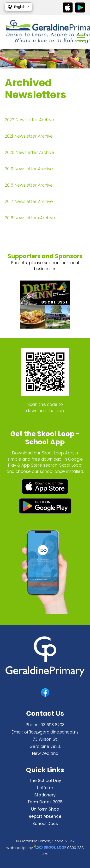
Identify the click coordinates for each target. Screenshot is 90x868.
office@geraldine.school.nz (51, 732)
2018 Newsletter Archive (29, 185)
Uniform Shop (45, 809)
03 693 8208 (53, 725)
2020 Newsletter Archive (29, 153)
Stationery (45, 795)
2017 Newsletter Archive (29, 202)
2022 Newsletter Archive (29, 120)
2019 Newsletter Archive (29, 169)
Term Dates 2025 (45, 802)
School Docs (45, 824)
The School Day (45, 781)
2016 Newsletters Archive (30, 218)
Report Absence (45, 816)
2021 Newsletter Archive (29, 136)
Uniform (45, 788)
